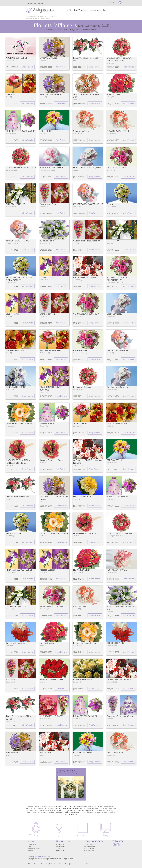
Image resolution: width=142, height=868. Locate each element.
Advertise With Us (31, 3)
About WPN (32, 844)
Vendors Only (61, 846)
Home (68, 10)
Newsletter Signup (112, 3)
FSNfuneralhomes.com (78, 864)
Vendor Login (41, 3)
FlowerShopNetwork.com (50, 864)
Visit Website (61, 67)
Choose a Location (32, 16)
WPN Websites (89, 850)
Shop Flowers (27, 67)
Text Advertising (90, 846)
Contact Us (60, 848)
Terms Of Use (61, 850)
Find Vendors (80, 10)
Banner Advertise (90, 844)
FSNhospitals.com (92, 864)
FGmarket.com (64, 864)
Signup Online (89, 848)
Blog (105, 10)
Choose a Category (32, 19)
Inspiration (95, 10)
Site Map (31, 850)
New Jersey (43, 16)
